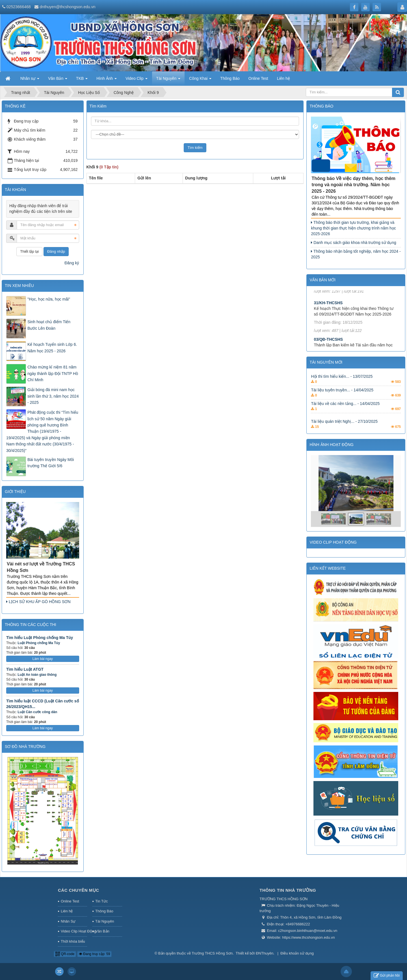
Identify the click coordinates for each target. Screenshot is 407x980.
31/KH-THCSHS (328, 314)
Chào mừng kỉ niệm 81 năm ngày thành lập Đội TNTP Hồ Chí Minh (53, 373)
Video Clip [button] (136, 80)
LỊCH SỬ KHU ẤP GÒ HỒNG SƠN (38, 602)
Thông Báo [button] (230, 78)
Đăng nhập (56, 251)
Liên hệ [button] (283, 78)
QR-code (65, 954)
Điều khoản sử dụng (297, 953)
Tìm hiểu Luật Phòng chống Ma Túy (40, 638)
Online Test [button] (258, 78)
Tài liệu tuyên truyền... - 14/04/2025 (342, 399)
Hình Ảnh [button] (107, 80)
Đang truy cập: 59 (94, 954)
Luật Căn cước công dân (37, 712)
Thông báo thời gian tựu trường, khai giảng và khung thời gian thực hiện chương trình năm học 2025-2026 (353, 228)
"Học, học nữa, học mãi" (49, 299)
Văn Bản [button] (58, 80)
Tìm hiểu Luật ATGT (25, 669)
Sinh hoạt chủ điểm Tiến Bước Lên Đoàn (49, 325)
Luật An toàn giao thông (37, 675)
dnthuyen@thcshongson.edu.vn (67, 7)
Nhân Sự (68, 921)
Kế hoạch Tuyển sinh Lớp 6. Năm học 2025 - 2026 (52, 348)
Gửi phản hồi (387, 976)
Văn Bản (102, 931)
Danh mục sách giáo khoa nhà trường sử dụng (353, 243)
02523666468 (19, 7)
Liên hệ (67, 911)
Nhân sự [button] (30, 80)
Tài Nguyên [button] (168, 80)
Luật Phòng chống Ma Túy (39, 643)
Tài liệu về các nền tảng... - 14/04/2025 (345, 412)
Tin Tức (101, 901)
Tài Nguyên (105, 921)
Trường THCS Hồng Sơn (212, 953)
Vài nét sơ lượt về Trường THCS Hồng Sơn (41, 567)
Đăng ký (72, 263)
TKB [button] (82, 80)
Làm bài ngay (43, 659)
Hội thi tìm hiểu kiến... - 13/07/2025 (342, 385)
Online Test (70, 901)
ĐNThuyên (265, 953)
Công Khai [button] (200, 80)
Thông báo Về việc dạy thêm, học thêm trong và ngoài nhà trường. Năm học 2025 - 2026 (353, 185)
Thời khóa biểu (73, 941)
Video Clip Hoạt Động (74, 931)
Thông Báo (104, 911)
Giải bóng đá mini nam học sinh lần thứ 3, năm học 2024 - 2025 (53, 396)
